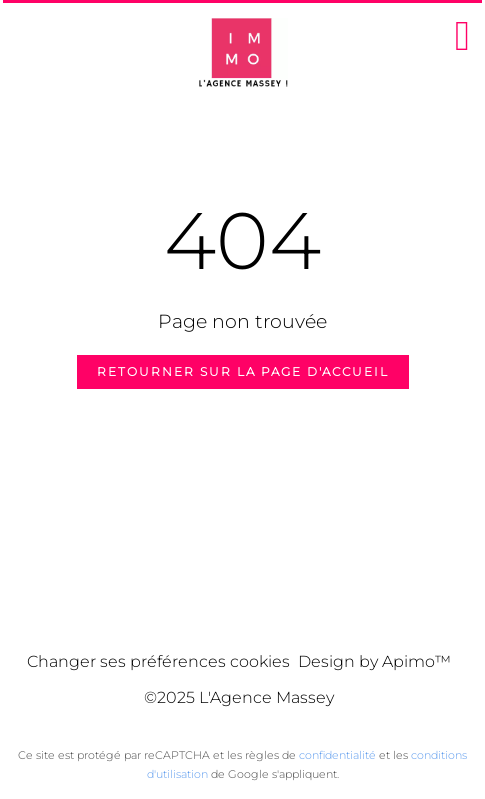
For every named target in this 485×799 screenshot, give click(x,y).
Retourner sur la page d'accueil (243, 371)
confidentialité (337, 755)
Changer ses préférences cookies (158, 661)
